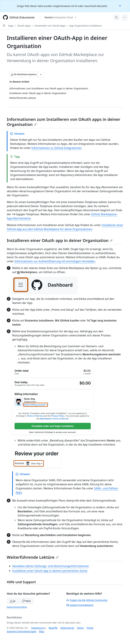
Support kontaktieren (80, 605)
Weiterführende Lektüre (33, 557)
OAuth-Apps (24, 26)
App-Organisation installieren (86, 26)
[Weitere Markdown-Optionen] (41, 74)
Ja (13, 601)
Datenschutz (67, 628)
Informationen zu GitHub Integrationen (56, 148)
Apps (11, 26)
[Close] (120, 5)
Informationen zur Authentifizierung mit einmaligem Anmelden (55, 261)
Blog (42, 631)
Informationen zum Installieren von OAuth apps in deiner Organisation (63, 122)
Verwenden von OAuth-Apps (50, 26)
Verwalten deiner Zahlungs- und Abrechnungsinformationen (51, 566)
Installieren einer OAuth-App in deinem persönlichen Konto (50, 571)
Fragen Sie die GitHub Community (87, 600)
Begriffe (53, 628)
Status (80, 628)
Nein (26, 601)
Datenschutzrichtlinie (17, 607)
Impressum (38, 628)
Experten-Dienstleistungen (22, 631)
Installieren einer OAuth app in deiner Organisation (60, 240)
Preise (90, 628)
